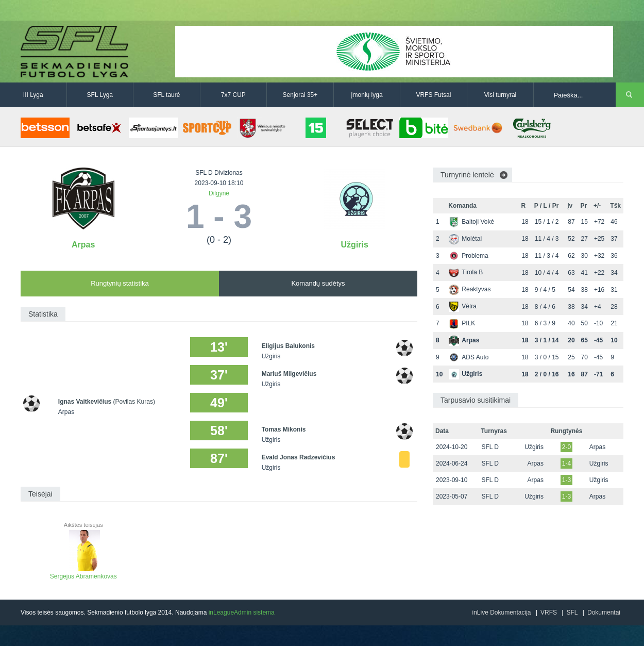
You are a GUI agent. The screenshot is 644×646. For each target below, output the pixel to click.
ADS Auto (469, 357)
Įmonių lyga (367, 95)
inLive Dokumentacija (501, 612)
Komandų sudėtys (318, 283)
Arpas (83, 245)
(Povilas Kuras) (134, 402)
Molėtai (465, 239)
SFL (572, 612)
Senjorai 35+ (300, 95)
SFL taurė (166, 95)
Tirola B (466, 272)
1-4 (566, 463)
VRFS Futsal (433, 95)
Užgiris (355, 245)
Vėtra (463, 306)
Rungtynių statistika (120, 283)
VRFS (549, 612)
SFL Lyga (100, 95)
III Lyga (33, 95)
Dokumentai (604, 612)
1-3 (566, 480)
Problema (468, 256)
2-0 (566, 447)
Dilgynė (219, 193)
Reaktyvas (470, 289)
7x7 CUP (233, 95)
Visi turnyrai (500, 95)
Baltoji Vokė (471, 222)
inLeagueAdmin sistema (242, 612)
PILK (462, 323)
